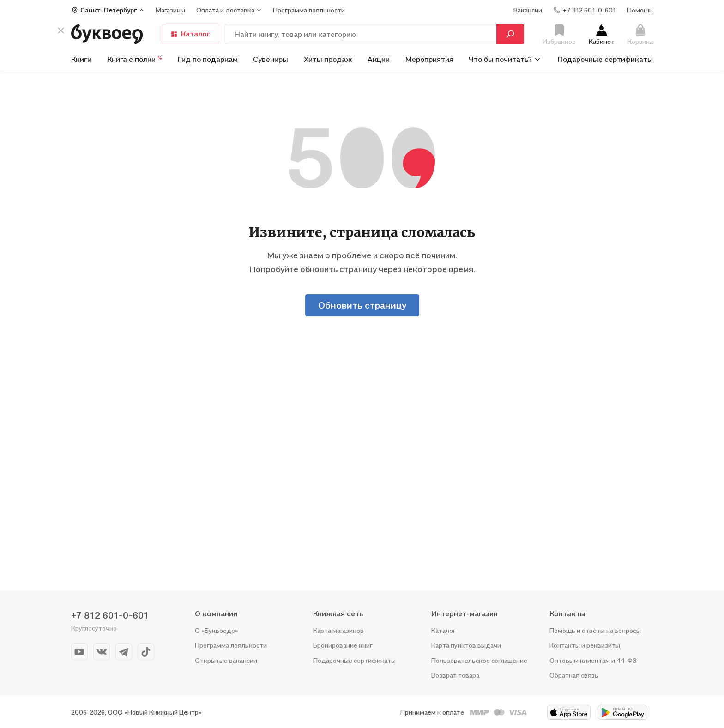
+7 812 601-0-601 (110, 615)
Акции (379, 59)
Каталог (443, 630)
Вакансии (528, 10)
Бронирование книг (343, 645)
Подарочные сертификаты (605, 59)
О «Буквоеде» (217, 630)
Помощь (640, 10)
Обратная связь (574, 675)
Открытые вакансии (226, 660)
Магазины (170, 10)
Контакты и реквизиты (585, 645)
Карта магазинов (338, 630)
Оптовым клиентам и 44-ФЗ (593, 660)
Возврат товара (455, 675)
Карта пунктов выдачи (466, 645)
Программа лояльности (231, 645)
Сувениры (271, 59)
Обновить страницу (362, 305)
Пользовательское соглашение (479, 660)
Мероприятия (429, 59)
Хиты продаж (328, 59)
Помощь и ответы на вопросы (595, 630)
